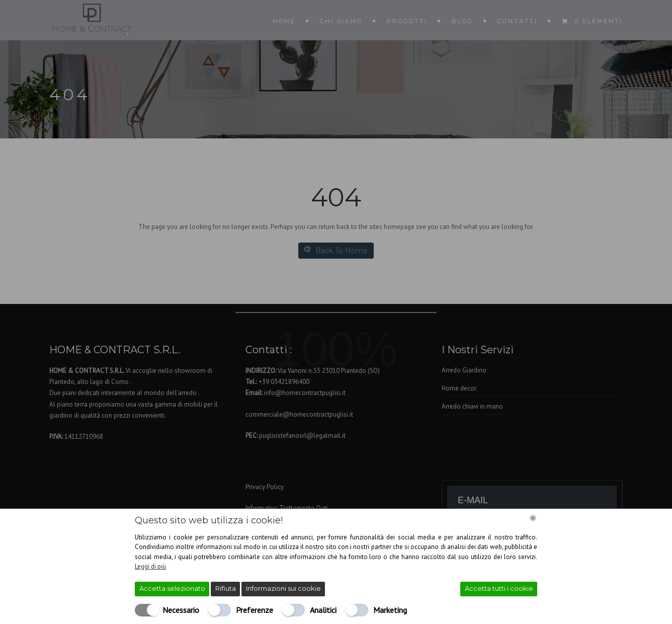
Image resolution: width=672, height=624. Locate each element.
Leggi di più (150, 566)
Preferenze (255, 610)
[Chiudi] (533, 518)
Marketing (390, 610)
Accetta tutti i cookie (499, 588)
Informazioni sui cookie (283, 588)
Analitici (323, 610)
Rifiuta (226, 588)
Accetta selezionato (172, 588)
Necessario (181, 610)
